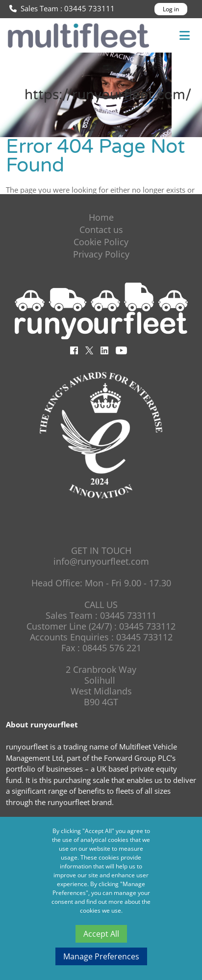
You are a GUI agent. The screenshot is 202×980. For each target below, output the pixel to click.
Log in (171, 9)
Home (101, 217)
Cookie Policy (101, 242)
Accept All (101, 934)
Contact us (101, 230)
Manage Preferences (101, 956)
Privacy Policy (101, 254)
